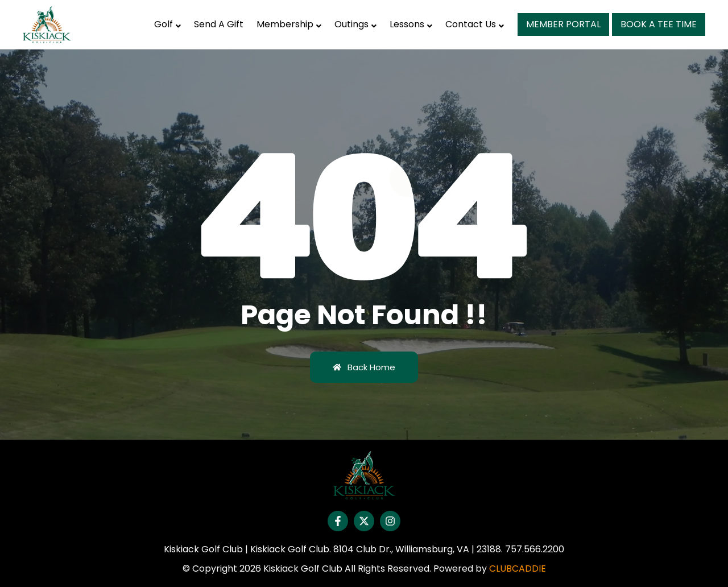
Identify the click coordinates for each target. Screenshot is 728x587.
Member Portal (563, 24)
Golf (167, 24)
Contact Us (475, 24)
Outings (355, 24)
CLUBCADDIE (518, 569)
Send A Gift (219, 24)
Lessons (411, 24)
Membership (289, 24)
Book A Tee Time (659, 24)
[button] (167, 24)
